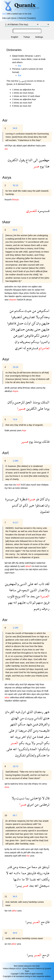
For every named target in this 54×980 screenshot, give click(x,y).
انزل (23, 712)
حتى (37, 329)
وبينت (28, 718)
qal (6, 784)
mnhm (22, 569)
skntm (25, 287)
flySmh (14, 691)
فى (18, 590)
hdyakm (9, 701)
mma (7, 852)
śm (27, 569)
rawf (7, 573)
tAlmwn (24, 488)
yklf (25, 852)
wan (30, 290)
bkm (29, 694)
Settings (39, 37)
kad (45, 566)
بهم (10, 602)
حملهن (20, 329)
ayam (11, 694)
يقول (22, 160)
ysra (32, 856)
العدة (33, 749)
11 (6, 896)
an (14, 488)
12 (6, 933)
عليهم (21, 602)
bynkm (35, 296)
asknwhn (9, 287)
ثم (34, 602)
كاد (23, 596)
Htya (21, 293)
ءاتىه (17, 873)
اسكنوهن (43, 311)
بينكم (35, 342)
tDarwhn (9, 290)
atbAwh (14, 566)
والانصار (43, 590)
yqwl (25, 146)
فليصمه (44, 730)
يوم (41, 166)
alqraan (32, 684)
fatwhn (12, 296)
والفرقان (44, 724)
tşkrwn (23, 701)
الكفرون (13, 160)
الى (35, 160)
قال (47, 798)
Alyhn (24, 290)
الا (27, 879)
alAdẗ (22, 697)
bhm (45, 569)
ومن (35, 730)
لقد (47, 584)
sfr (43, 691)
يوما (46, 408)
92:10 (16, 185)
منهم (39, 602)
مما (23, 873)
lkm (7, 296)
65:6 (15, 230)
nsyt (26, 784)
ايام (29, 737)
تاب (41, 584)
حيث (28, 311)
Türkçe (27, 37)
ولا (37, 317)
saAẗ (23, 566)
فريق (46, 602)
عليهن (45, 323)
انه (15, 602)
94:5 (15, 896)
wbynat (8, 688)
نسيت (20, 798)
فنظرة (23, 499)
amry (45, 784)
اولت (27, 323)
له (24, 348)
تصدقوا (39, 505)
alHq (20, 388)
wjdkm (35, 287)
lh (25, 300)
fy (19, 566)
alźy (17, 684)
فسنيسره (43, 211)
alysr (34, 694)
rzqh (41, 849)
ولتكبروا (23, 749)
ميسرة (10, 499)
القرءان (10, 712)
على (40, 408)
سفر (46, 737)
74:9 (15, 419)
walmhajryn (31, 563)
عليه (46, 873)
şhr (6, 684)
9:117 (16, 522)
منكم (21, 724)
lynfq (7, 849)
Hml (42, 290)
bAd (37, 566)
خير (31, 505)
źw (15, 485)
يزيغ (17, 596)
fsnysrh (8, 199)
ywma (39, 388)
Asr (5, 620)
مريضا (22, 730)
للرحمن (19, 402)
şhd (38, 688)
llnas (42, 684)
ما (28, 596)
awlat (38, 290)
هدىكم (41, 755)
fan (38, 293)
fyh (26, 684)
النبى (23, 584)
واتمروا (44, 342)
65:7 (15, 815)
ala (38, 852)
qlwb (12, 569)
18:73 (16, 766)
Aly (44, 388)
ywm (44, 146)
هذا (47, 166)
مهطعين (44, 160)
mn (15, 287)
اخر (23, 737)
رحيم (37, 608)
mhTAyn (9, 146)
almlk (7, 388)
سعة (34, 867)
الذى (30, 712)
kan (11, 485)
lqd (6, 563)
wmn (20, 691)
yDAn (27, 293)
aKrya (29, 300)
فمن (35, 724)
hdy (38, 684)
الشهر (14, 724)
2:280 (16, 461)
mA (10, 911)
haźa (39, 146)
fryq (17, 569)
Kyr (7, 488)
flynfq (46, 849)
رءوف (45, 608)
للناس (38, 718)
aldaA (19, 146)
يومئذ (36, 402)
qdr (32, 849)
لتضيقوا (16, 317)
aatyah (14, 852)
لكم (36, 335)
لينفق (45, 867)
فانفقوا (12, 323)
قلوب (11, 596)
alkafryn (9, 391)
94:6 (15, 933)
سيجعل (44, 885)
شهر (46, 712)
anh (41, 569)
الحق (28, 402)
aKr (16, 694)
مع (42, 922)
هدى (46, 718)
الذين (33, 590)
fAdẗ (46, 691)
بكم (46, 743)
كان (42, 499)
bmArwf (42, 296)
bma (21, 784)
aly (15, 146)
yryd (20, 694)
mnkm (43, 688)
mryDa (30, 691)
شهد (29, 724)
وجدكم (44, 317)
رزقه (39, 873)
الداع (29, 160)
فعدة (40, 737)
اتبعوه (25, 590)
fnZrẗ (23, 485)
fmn (33, 688)
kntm (18, 488)
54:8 (15, 128)
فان (13, 329)
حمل (20, 323)
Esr (20, 66)
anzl (22, 684)
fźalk (7, 430)
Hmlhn (33, 293)
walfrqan (27, 688)
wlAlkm (17, 701)
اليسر (39, 743)
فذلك (45, 441)
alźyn (7, 566)
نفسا (32, 879)
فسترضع (32, 348)
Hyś (19, 287)
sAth (23, 849)
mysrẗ (34, 485)
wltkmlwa (15, 697)
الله (36, 584)
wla (40, 287)
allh (14, 563)
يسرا (19, 885)
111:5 (4, 14)
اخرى (19, 348)
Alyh (37, 849)
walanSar (41, 563)
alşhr (7, 691)
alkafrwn (32, 146)
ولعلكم (31, 755)
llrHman (27, 388)
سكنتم (19, 311)
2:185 (16, 628)
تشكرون (20, 755)
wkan (33, 388)
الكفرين (31, 408)
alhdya (19, 688)
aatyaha (9, 856)
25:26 (16, 367)
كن (33, 323)
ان (20, 505)
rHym (12, 573)
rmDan (12, 684)
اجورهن (19, 335)
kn (33, 290)
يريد (17, 737)
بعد (32, 596)
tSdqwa (45, 485)
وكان (11, 402)
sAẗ (15, 849)
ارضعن (44, 335)
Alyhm (36, 569)
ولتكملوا (43, 749)
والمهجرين (12, 584)
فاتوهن (29, 335)
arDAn (43, 293)
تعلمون (45, 511)
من (34, 311)
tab (10, 563)
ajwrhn (19, 296)
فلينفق (31, 873)
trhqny (35, 784)
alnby (22, 563)
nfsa (33, 852)
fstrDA (21, 300)
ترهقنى (44, 804)
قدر (10, 867)
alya (28, 485)
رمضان (38, 712)
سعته (22, 867)
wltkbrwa (30, 697)
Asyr (6, 359)
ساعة (13, 590)
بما (27, 798)
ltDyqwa (17, 290)
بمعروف (25, 342)
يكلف (45, 879)
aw (35, 691)
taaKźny (15, 784)
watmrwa (27, 296)
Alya (39, 691)
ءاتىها (17, 879)
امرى (30, 804)
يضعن (29, 329)
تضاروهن (28, 317)
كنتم (15, 505)
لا (43, 798)
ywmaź (14, 388)
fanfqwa (9, 293)
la (9, 784)
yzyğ (7, 569)
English (15, 37)
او (16, 730)
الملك (45, 402)
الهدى (15, 718)
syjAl (16, 856)
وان (38, 323)
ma (41, 566)
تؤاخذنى (35, 798)
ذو (37, 499)
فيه (17, 712)
